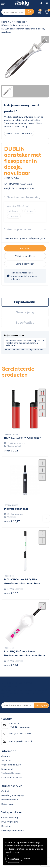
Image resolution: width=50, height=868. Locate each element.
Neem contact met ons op (19, 133)
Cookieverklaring (10, 817)
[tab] (25, 302)
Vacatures (6, 760)
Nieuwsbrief (7, 769)
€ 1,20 (11, 593)
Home (4, 22)
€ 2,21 (11, 450)
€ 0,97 (11, 665)
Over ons (6, 756)
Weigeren (26, 858)
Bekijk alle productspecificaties (20, 188)
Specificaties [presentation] (25, 323)
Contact (5, 791)
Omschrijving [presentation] (25, 312)
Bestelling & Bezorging (12, 795)
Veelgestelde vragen (11, 773)
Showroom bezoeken (12, 777)
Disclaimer (6, 826)
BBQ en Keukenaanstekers (15, 25)
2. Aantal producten (18, 229)
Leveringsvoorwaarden (13, 830)
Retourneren (7, 804)
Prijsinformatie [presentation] (25, 302)
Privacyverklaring (10, 822)
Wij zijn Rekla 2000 (11, 765)
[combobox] (13, 12)
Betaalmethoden (10, 800)
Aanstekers (19, 22)
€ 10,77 (12, 521)
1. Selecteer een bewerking (22, 197)
